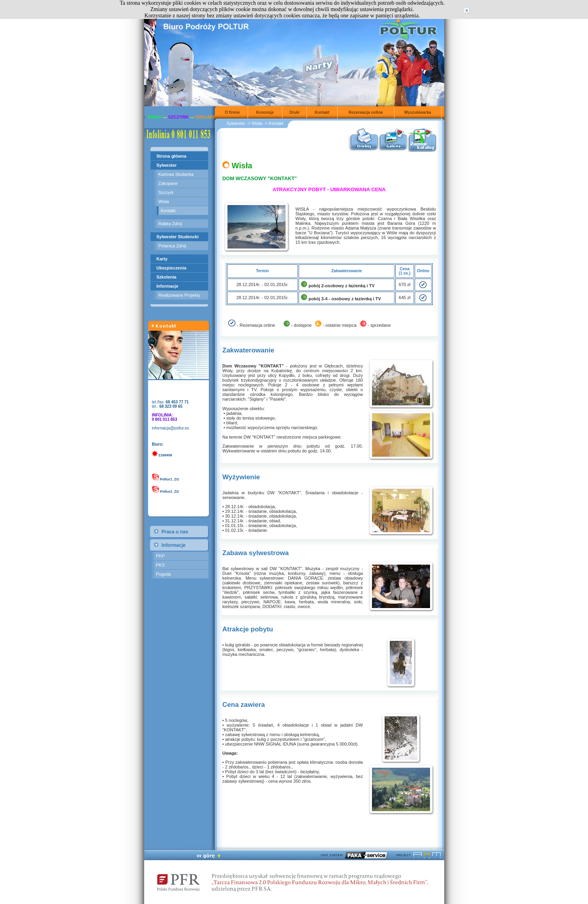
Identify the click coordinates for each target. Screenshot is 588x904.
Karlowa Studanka (176, 174)
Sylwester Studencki (178, 237)
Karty (162, 259)
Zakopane (168, 183)
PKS (160, 565)
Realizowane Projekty (179, 295)
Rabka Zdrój (170, 224)
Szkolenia (166, 277)
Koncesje (265, 112)
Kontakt (168, 211)
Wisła (164, 202)
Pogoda (163, 574)
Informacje (167, 286)
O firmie (232, 112)
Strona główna (171, 156)
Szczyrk (166, 192)
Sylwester (166, 165)
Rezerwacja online (366, 112)
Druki (295, 112)
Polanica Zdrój (172, 246)
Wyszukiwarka (417, 112)
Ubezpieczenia (171, 268)
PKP (160, 556)
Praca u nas (175, 532)
